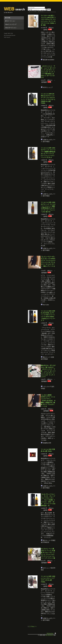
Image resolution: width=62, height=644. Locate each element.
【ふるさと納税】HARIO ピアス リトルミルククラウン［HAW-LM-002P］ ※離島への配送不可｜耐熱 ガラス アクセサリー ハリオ (48, 401)
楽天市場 (8, 18)
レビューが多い (34, 12)
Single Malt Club (8, 33)
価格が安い (37, 10)
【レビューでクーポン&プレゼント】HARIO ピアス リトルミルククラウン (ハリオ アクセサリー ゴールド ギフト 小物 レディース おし (48, 262)
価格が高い (45, 10)
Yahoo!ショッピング (11, 24)
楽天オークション (10, 21)
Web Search (7, 37)
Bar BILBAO (9, 12)
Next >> (34, 626)
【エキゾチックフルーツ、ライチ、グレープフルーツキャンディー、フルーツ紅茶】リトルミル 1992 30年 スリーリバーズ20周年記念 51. (48, 500)
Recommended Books (10, 35)
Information (50, 633)
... (53, 57)
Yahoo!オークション (11, 28)
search (14, 9)
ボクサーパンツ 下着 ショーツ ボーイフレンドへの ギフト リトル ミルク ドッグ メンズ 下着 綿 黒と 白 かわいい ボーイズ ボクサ (48, 72)
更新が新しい (42, 12)
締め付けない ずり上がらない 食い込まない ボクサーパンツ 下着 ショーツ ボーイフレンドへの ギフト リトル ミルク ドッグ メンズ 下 (48, 371)
